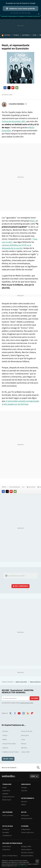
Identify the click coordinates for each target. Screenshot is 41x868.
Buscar (38, 767)
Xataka (4, 788)
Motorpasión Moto (27, 818)
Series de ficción (27, 731)
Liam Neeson (26, 35)
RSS (28, 713)
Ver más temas (8, 759)
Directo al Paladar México (10, 856)
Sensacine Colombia (27, 853)
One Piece (7, 35)
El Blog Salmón (26, 829)
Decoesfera (6, 832)
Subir (33, 776)
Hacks (35, 35)
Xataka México (7, 846)
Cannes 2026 (25, 752)
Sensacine (24, 802)
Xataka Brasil (6, 850)
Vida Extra (24, 791)
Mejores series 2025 (21, 682)
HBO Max (24, 748)
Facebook (5, 88)
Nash (32, 221)
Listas (23, 739)
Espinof (23, 805)
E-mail (17, 88)
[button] (18, 104)
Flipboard (13, 88)
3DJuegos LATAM (26, 846)
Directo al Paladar (8, 815)
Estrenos (5, 731)
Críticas (5, 735)
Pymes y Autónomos (27, 832)
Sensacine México (26, 850)
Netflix (4, 739)
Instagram (24, 713)
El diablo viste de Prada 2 (11, 752)
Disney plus (25, 735)
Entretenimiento (15, 487)
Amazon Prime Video (9, 744)
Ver (22, 586)
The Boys (16, 35)
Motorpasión (25, 815)
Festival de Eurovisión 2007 (13, 121)
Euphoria (5, 748)
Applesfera (5, 794)
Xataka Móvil (6, 791)
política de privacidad (27, 703)
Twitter (9, 88)
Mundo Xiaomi (7, 800)
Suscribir (34, 698)
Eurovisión (32, 487)
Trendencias (6, 829)
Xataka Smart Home (8, 797)
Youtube (19, 713)
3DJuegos (24, 788)
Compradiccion (7, 835)
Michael (24, 744)
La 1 (23, 487)
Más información (22, 866)
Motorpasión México (27, 856)
